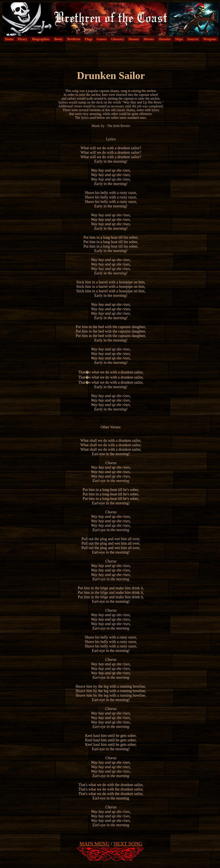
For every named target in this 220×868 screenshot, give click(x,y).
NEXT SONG (128, 844)
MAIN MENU (95, 844)
